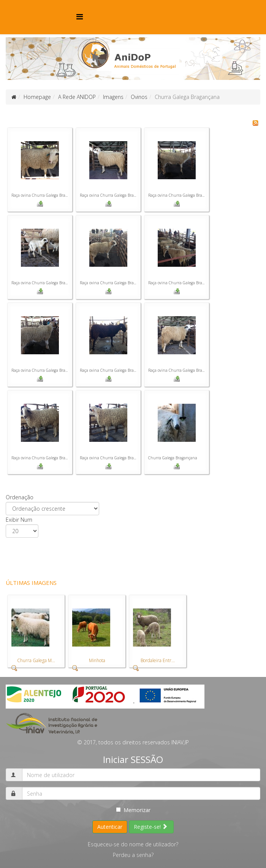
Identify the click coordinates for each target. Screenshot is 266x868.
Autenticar (110, 827)
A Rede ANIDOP (77, 97)
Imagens (113, 97)
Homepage (37, 97)
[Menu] (80, 17)
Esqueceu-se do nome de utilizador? (133, 844)
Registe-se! (151, 827)
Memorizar (133, 810)
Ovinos (139, 97)
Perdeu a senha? (133, 855)
